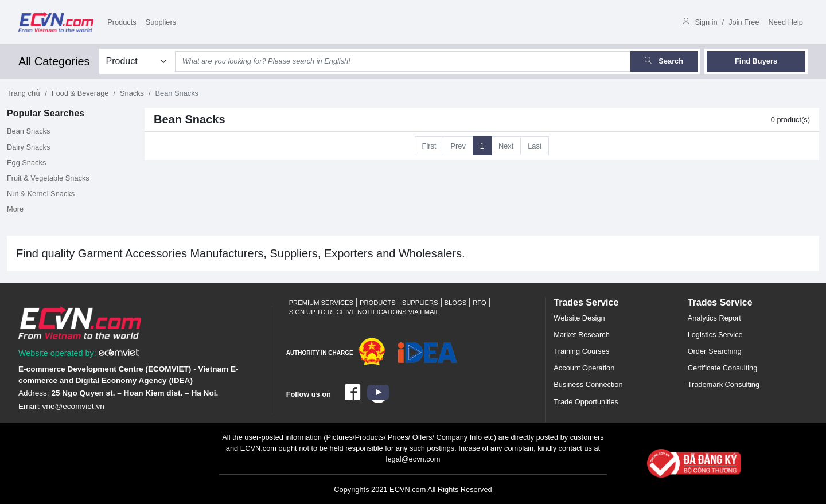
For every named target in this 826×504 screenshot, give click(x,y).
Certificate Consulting (723, 368)
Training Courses (581, 351)
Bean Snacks (28, 131)
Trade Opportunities (586, 402)
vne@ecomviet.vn (73, 406)
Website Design (579, 318)
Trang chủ (24, 93)
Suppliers (161, 22)
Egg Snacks (26, 163)
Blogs (456, 303)
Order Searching (715, 351)
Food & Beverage (80, 93)
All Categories (54, 61)
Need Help (786, 22)
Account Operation (584, 368)
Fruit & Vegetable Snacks (48, 178)
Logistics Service (715, 335)
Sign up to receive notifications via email (364, 312)
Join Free (744, 22)
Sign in (700, 22)
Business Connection (588, 384)
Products (122, 22)
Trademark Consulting (724, 384)
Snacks (132, 93)
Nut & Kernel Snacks (41, 194)
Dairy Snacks (28, 147)
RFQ (480, 303)
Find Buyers (756, 61)
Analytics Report (714, 318)
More (15, 209)
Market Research (581, 335)
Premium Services (321, 303)
